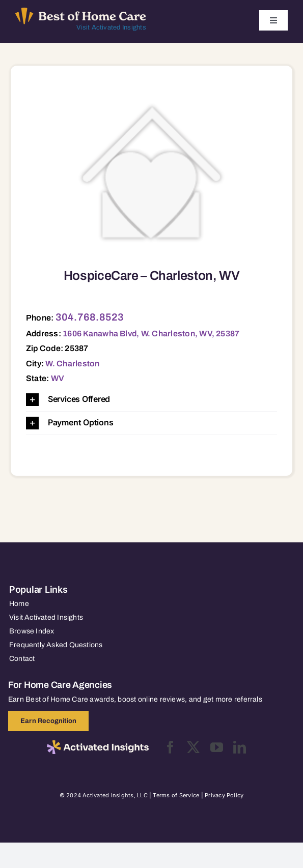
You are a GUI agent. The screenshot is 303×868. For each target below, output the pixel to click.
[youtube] (217, 747)
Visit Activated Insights (111, 27)
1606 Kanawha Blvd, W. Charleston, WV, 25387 (151, 334)
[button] (151, 400)
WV (58, 378)
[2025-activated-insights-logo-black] (98, 744)
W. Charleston (72, 364)
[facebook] (170, 747)
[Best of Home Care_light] (81, 12)
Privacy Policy (224, 795)
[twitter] (193, 747)
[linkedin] (240, 747)
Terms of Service (176, 795)
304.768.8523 (90, 317)
